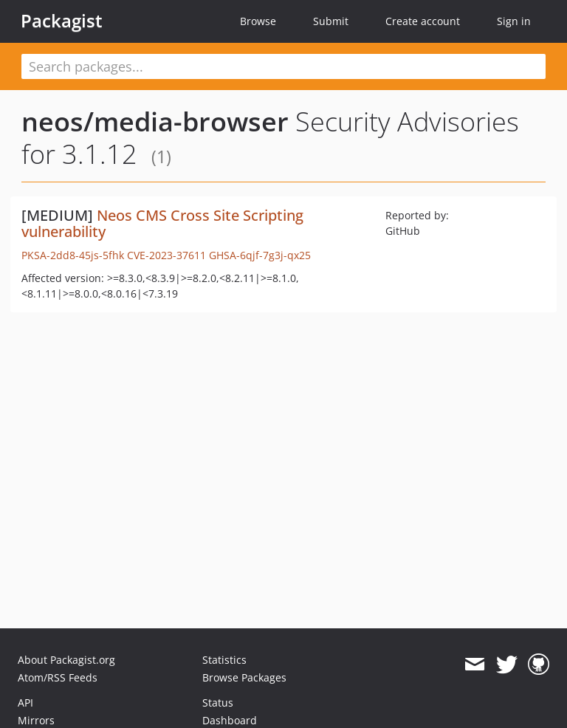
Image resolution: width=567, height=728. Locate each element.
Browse (258, 21)
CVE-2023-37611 (166, 255)
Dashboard (230, 720)
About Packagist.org (66, 660)
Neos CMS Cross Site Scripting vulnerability (162, 223)
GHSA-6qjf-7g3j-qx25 (260, 255)
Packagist (62, 21)
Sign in (514, 21)
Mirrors (36, 720)
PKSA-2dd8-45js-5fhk (73, 255)
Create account (423, 21)
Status (218, 703)
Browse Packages (244, 677)
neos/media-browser (155, 121)
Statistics (224, 660)
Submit (331, 21)
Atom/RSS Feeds (58, 677)
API (25, 703)
